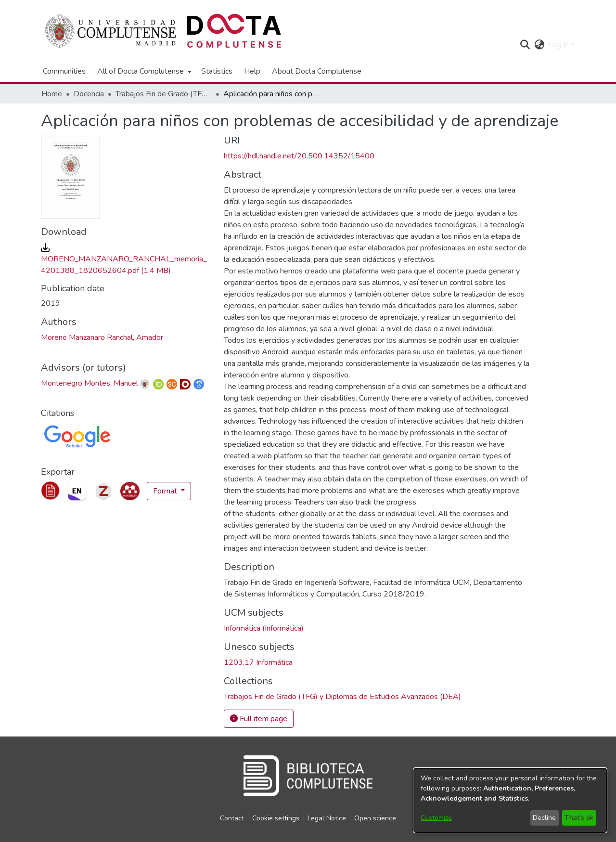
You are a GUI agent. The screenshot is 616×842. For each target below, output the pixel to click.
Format (166, 491)
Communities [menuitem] (64, 71)
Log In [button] (559, 45)
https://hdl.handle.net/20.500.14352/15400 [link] (299, 156)
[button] (525, 45)
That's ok (579, 818)
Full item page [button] (259, 719)
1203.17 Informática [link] (258, 662)
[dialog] (510, 800)
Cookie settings (276, 818)
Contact (232, 818)
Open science (375, 818)
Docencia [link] (89, 94)
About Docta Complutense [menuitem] (317, 71)
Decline (544, 818)
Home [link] (52, 94)
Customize (436, 818)
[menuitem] (143, 71)
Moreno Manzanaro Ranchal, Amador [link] (102, 337)
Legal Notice (327, 818)
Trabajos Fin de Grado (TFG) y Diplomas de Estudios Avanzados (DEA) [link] (164, 94)
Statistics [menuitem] (217, 71)
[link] (124, 259)
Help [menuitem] (252, 71)
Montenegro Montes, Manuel (90, 383)
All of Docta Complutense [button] (141, 71)
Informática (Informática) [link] (264, 628)
